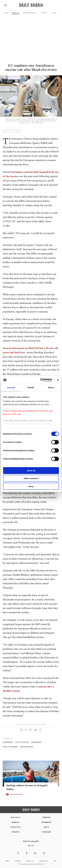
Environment (30, 13)
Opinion (46, 832)
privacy (18, 861)
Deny (31, 486)
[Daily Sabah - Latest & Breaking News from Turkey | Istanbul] (31, 5)
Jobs (7, 861)
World (15, 822)
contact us (44, 861)
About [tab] (51, 387)
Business (47, 822)
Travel (44, 13)
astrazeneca (8, 742)
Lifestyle (16, 827)
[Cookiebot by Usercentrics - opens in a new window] (40, 380)
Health (16, 13)
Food (54, 13)
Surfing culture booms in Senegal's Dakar (27, 787)
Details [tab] (31, 387)
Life (6, 13)
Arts (47, 827)
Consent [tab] (11, 387)
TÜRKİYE (46, 817)
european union (27, 747)
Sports (16, 832)
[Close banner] (58, 380)
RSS (55, 861)
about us (30, 861)
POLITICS (15, 817)
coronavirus (36, 742)
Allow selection (31, 478)
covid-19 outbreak (10, 747)
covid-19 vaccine (22, 742)
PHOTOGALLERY (16, 794)
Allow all (31, 470)
